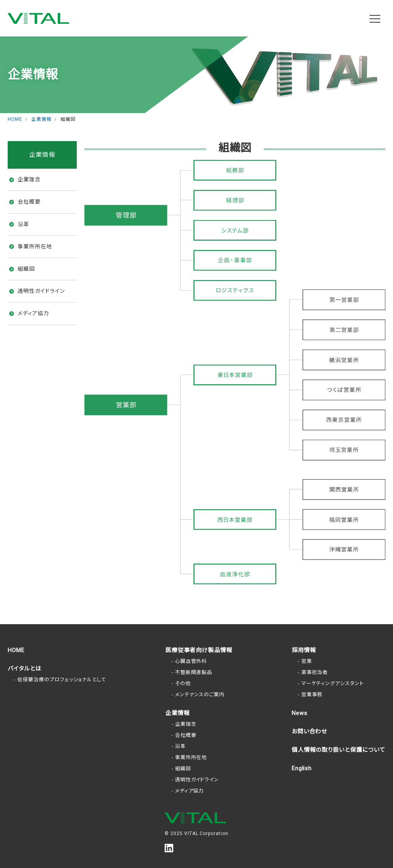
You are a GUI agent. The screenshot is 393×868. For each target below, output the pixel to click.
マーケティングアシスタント (333, 683)
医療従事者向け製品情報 (199, 650)
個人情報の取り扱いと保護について (339, 750)
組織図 (26, 269)
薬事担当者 (315, 672)
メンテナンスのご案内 (200, 695)
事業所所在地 (35, 247)
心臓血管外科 (191, 661)
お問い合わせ (310, 732)
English (302, 768)
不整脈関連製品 (194, 672)
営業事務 (312, 695)
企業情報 (178, 713)
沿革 (23, 224)
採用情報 (304, 650)
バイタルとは (25, 669)
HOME (16, 650)
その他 (183, 683)
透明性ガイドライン (41, 291)
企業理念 (29, 179)
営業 (307, 661)
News (300, 713)
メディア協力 (33, 313)
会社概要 (29, 202)
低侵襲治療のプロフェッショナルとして (62, 680)
